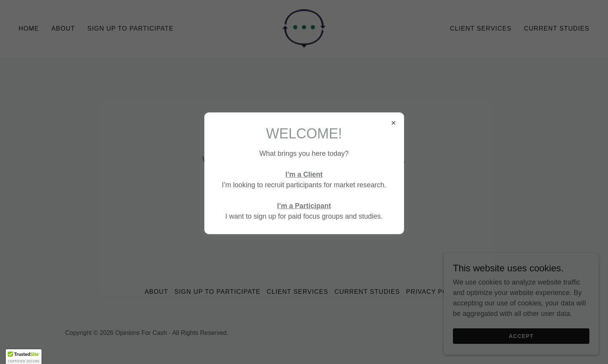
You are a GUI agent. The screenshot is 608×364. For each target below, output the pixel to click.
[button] (24, 357)
